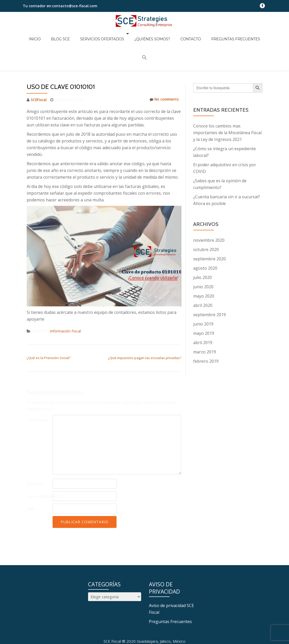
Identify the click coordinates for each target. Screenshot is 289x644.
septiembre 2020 (209, 230)
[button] (251, 34)
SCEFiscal (39, 71)
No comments (163, 71)
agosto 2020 (205, 239)
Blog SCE (62, 35)
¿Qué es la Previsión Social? (49, 329)
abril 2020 (203, 276)
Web (31, 480)
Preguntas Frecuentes (219, 35)
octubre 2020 (206, 221)
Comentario (37, 391)
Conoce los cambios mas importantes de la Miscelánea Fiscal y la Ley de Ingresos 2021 (227, 104)
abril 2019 (203, 314)
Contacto (179, 35)
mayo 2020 (204, 267)
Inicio (41, 35)
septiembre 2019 (209, 286)
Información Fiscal (66, 302)
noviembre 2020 (209, 211)
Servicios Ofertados (98, 35)
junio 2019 (203, 295)
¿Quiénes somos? (146, 35)
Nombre (36, 455)
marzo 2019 (205, 323)
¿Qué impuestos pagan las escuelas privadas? (145, 329)
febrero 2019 (206, 332)
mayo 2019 (204, 304)
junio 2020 (203, 258)
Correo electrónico (45, 467)
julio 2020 (203, 248)
